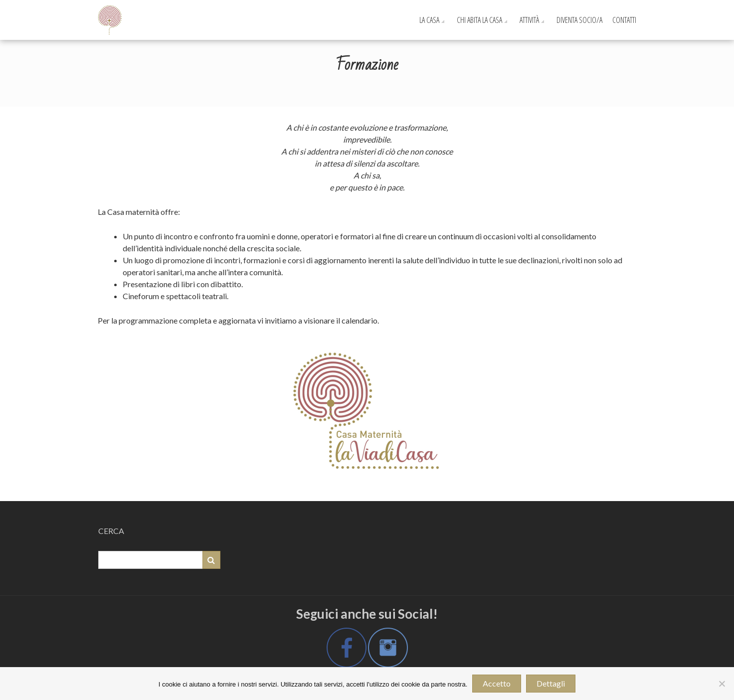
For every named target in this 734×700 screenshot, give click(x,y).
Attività (529, 20)
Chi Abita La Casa (479, 20)
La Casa (429, 20)
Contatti (624, 20)
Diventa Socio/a (579, 20)
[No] (722, 684)
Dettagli (551, 683)
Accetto (497, 683)
